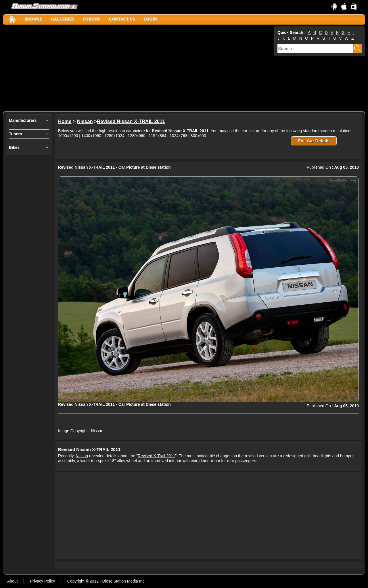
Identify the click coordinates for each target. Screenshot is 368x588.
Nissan (85, 121)
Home (65, 121)
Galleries (62, 19)
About (13, 581)
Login (150, 19)
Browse (33, 19)
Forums (92, 19)
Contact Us (122, 19)
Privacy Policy (42, 581)
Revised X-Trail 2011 (156, 456)
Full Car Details (314, 141)
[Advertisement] (138, 68)
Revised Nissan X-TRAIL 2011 (131, 121)
